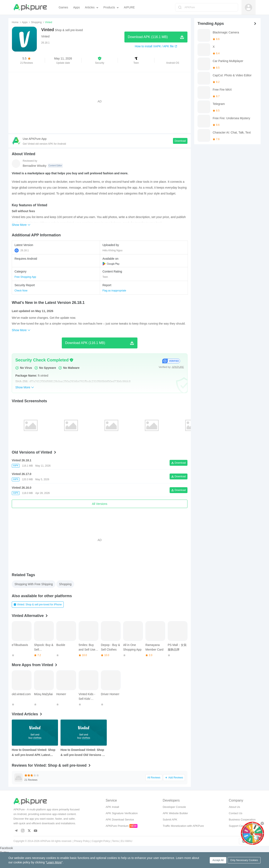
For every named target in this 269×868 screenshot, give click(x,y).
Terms (115, 841)
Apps (25, 22)
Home (15, 22)
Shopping (36, 22)
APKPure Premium (117, 826)
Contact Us (236, 813)
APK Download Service (120, 820)
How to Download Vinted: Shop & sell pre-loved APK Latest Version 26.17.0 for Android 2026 (34, 753)
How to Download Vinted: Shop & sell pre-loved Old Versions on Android (83, 753)
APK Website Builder (175, 813)
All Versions (100, 504)
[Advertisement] (100, 101)
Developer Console (174, 807)
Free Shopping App (25, 277)
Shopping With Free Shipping (34, 584)
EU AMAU (127, 841)
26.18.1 (22, 250)
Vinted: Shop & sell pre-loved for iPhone (38, 605)
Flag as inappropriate (114, 291)
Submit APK (170, 820)
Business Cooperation (242, 820)
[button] (100, 60)
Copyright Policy (101, 841)
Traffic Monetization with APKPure (183, 826)
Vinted (45, 36)
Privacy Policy (82, 841)
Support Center (238, 826)
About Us (234, 807)
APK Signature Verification (122, 813)
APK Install (112, 807)
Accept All (218, 860)
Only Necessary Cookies (244, 860)
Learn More (54, 862)
